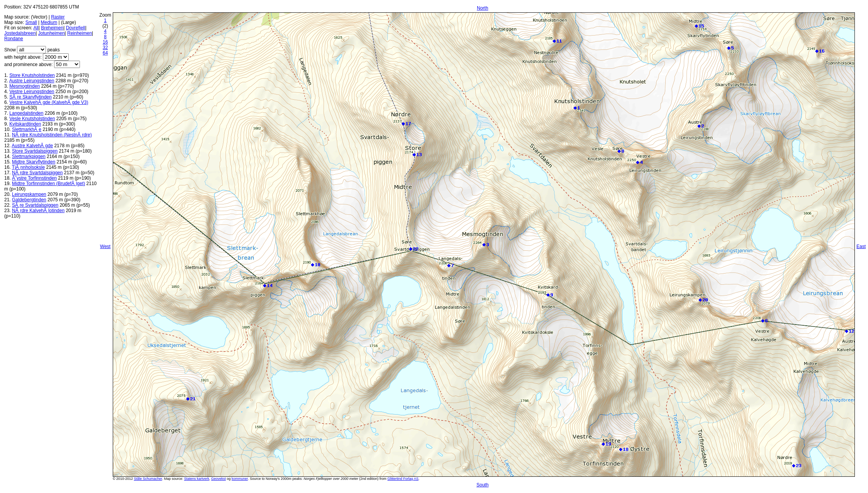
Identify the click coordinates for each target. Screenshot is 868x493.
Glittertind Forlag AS (403, 479)
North (482, 8)
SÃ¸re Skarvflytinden (30, 97)
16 (105, 42)
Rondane (14, 39)
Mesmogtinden (25, 86)
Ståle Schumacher (148, 479)
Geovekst (219, 479)
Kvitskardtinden (25, 124)
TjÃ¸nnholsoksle (28, 167)
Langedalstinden (26, 113)
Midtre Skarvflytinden (34, 162)
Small (31, 22)
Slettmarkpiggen (29, 156)
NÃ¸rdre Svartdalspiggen (37, 173)
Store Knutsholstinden (32, 75)
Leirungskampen (29, 194)
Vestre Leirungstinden (32, 92)
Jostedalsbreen (20, 33)
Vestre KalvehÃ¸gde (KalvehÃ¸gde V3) (49, 102)
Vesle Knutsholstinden (32, 119)
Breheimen (52, 28)
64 (105, 53)
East (861, 246)
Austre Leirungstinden (32, 81)
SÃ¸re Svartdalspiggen (35, 205)
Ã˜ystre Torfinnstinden (34, 178)
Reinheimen (80, 33)
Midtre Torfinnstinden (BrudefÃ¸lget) (48, 184)
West (105, 246)
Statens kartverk (197, 479)
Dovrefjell (76, 28)
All (36, 28)
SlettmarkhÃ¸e (27, 129)
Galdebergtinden (29, 200)
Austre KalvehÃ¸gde (32, 146)
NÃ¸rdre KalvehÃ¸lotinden (38, 211)
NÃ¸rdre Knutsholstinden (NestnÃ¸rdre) (52, 135)
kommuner (240, 479)
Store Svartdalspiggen (35, 151)
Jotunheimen (52, 33)
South (482, 485)
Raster (58, 17)
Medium (49, 22)
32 (105, 48)
